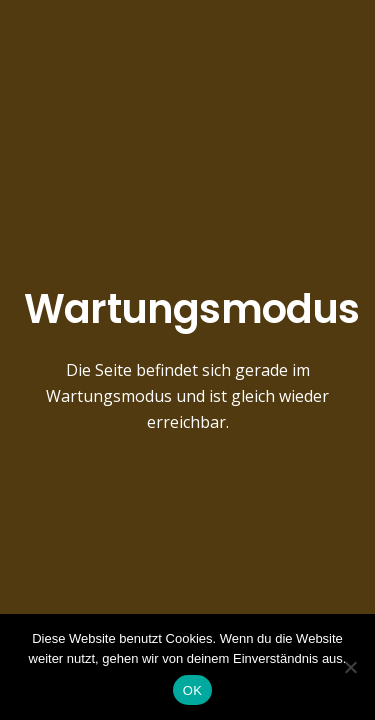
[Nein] (350, 667)
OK (192, 690)
